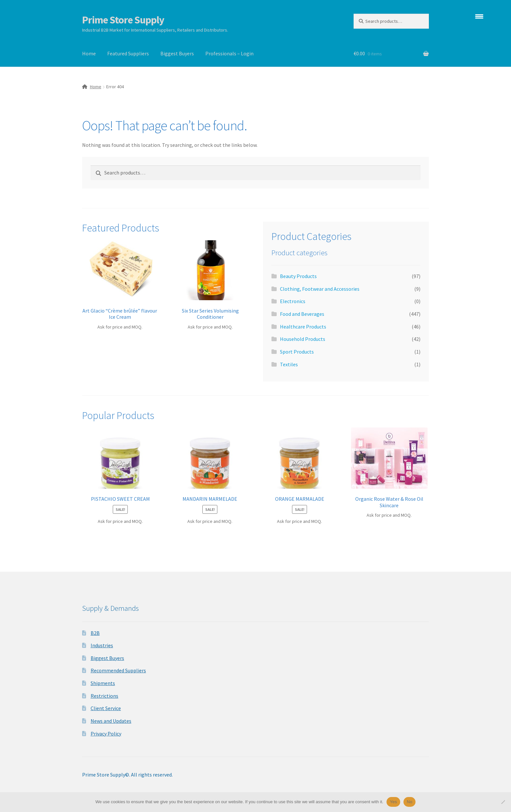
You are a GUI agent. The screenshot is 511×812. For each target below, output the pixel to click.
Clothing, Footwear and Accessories (320, 289)
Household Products (303, 339)
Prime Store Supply (123, 20)
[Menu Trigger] (479, 16)
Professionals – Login (229, 53)
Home (89, 53)
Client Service (106, 708)
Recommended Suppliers (118, 670)
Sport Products (297, 352)
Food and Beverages (302, 314)
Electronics (293, 301)
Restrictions (104, 696)
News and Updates (111, 721)
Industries (102, 645)
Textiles (289, 364)
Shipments (103, 683)
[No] (503, 802)
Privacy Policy (106, 734)
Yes (393, 802)
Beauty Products (298, 276)
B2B (95, 633)
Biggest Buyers (177, 53)
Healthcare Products (303, 327)
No (409, 802)
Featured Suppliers (128, 53)
